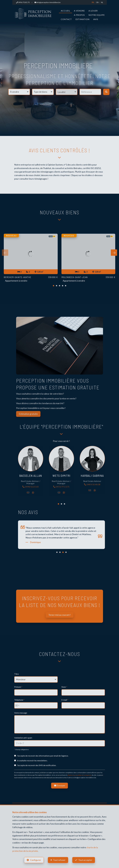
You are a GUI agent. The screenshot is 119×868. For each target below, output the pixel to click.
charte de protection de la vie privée (80, 775)
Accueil (65, 11)
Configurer (36, 860)
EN (97, 2)
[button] (67, 92)
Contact (66, 19)
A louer (93, 11)
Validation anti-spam (23, 738)
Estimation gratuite (28, 414)
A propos (79, 15)
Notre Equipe (97, 15)
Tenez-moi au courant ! (60, 615)
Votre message (21, 713)
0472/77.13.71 (61, 487)
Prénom (18, 687)
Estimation (83, 19)
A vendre (79, 11)
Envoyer (60, 785)
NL (102, 2)
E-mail (65, 700)
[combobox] (17, 705)
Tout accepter (85, 860)
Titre (16, 674)
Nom (64, 687)
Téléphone (19, 700)
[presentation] (5, 253)
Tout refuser (59, 860)
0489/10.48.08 (92, 484)
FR (93, 2)
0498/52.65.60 (31, 487)
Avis (96, 19)
